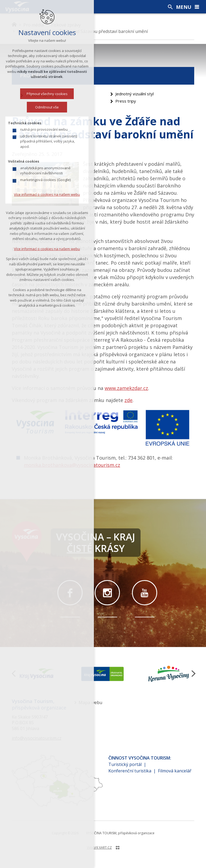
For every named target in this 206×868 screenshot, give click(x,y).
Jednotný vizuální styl (135, 94)
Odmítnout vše (45, 107)
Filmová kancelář (175, 771)
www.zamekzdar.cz (126, 388)
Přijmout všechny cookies (45, 94)
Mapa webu (90, 702)
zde (128, 400)
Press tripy (126, 101)
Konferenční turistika (130, 771)
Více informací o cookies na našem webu (45, 194)
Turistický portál (125, 764)
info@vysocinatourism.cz (37, 738)
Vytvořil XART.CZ (99, 848)
